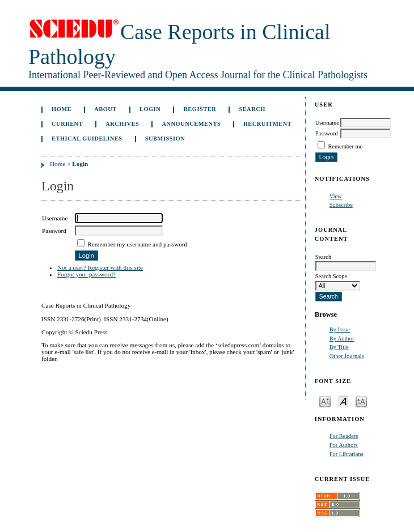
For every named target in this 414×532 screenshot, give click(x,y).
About (105, 109)
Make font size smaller (325, 401)
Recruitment (267, 124)
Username (327, 123)
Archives (122, 124)
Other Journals (347, 356)
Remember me (345, 146)
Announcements (191, 124)
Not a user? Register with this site (100, 267)
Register (200, 109)
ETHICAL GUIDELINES (87, 139)
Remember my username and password (137, 244)
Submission (165, 139)
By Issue (340, 329)
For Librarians (347, 454)
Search (252, 109)
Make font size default (343, 401)
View (336, 196)
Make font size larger (361, 401)
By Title (339, 347)
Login (150, 109)
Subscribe (341, 205)
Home (62, 109)
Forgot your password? (86, 274)
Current (67, 124)
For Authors (344, 445)
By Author (342, 339)
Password (327, 133)
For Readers (344, 436)
